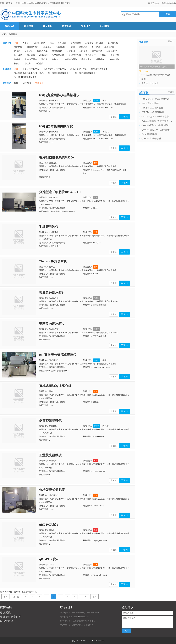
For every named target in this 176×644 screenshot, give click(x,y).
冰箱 (52, 43)
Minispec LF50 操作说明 (152, 108)
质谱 (73, 47)
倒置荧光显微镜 (50, 421)
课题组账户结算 (169, 3)
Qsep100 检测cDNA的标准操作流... (157, 125)
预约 (124, 117)
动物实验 (105, 26)
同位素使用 (61, 47)
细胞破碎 (43, 55)
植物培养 (83, 47)
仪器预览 (10, 26)
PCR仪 (26, 43)
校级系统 (5, 613)
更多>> (171, 41)
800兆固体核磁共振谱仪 (56, 126)
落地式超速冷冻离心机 (55, 386)
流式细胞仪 (90, 55)
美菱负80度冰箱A (51, 324)
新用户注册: (21, 3)
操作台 (17, 64)
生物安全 (56, 59)
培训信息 (143, 42)
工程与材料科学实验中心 (55, 69)
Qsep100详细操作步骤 (151, 139)
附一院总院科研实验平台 (86, 73)
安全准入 (86, 26)
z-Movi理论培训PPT (150, 103)
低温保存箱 (57, 51)
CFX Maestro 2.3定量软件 (153, 112)
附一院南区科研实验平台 (59, 73)
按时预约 (27, 83)
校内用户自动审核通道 (37, 3)
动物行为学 (42, 51)
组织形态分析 (75, 55)
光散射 (103, 55)
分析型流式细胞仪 (52, 490)
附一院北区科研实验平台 (25, 77)
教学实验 (48, 47)
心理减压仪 (113, 43)
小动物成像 (114, 59)
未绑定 (97, 298)
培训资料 (29, 26)
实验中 (97, 101)
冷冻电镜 (71, 51)
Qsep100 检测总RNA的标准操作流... (157, 130)
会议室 (28, 64)
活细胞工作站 (39, 43)
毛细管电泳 (87, 59)
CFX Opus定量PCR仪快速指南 (155, 117)
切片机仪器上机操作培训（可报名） (157, 75)
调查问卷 (67, 26)
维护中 (97, 360)
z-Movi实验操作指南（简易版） (156, 99)
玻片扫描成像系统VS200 (56, 157)
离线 (96, 461)
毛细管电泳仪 (49, 227)
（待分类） (40, 64)
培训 (144, 79)
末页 (94, 597)
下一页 (84, 597)
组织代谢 (62, 43)
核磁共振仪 (112, 51)
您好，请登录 (6, 3)
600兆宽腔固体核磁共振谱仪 (59, 95)
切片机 (17, 51)
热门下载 (143, 93)
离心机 (44, 59)
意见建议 (155, 3)
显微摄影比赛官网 (11, 617)
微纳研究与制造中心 (100, 69)
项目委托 (39, 83)
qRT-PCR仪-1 (49, 524)
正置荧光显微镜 (50, 455)
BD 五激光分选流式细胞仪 (58, 355)
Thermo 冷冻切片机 (53, 261)
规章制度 (48, 26)
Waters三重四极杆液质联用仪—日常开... (157, 121)
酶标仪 (17, 59)
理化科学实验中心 (79, 69)
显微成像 (29, 51)
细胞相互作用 (33, 47)
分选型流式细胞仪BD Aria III (60, 192)
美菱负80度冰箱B (51, 292)
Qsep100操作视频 (149, 134)
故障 (96, 198)
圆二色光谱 (97, 51)
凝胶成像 (100, 59)
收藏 (114, 117)
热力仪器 (18, 55)
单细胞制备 (110, 47)
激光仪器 (115, 55)
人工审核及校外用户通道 (59, 3)
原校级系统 (7, 621)
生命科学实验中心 (31, 69)
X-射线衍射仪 (71, 59)
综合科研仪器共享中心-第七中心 (29, 73)
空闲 (96, 163)
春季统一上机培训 (150, 83)
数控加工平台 (31, 59)
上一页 (16, 597)
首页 (4, 34)
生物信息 (83, 51)
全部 (16, 43)
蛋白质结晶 (76, 43)
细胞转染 (18, 47)
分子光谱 (96, 47)
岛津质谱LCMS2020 (94, 43)
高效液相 (31, 55)
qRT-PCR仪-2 (49, 559)
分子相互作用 (58, 55)
